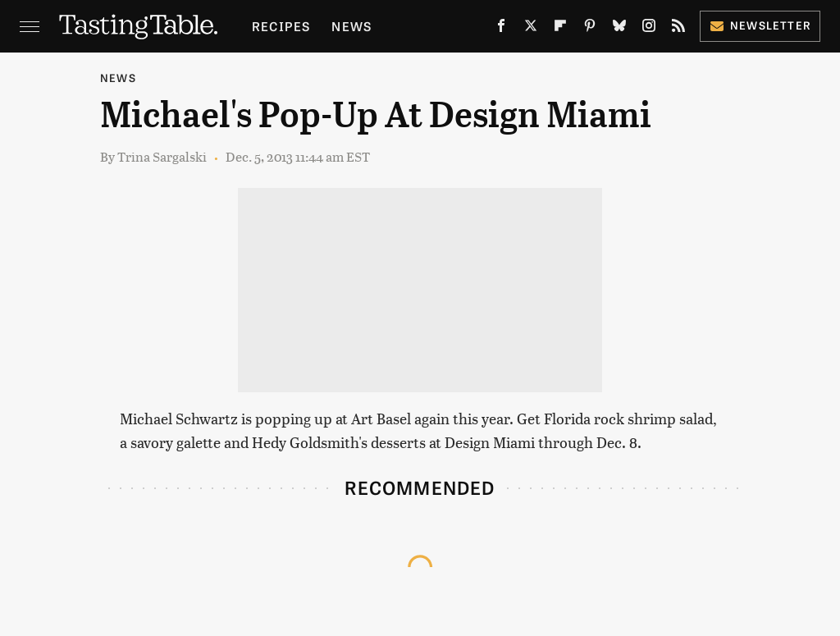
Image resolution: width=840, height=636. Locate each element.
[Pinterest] (590, 29)
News (352, 26)
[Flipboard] (560, 29)
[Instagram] (649, 29)
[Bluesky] (619, 29)
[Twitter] (531, 29)
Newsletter (760, 25)
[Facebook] (501, 29)
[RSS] (678, 29)
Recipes (281, 26)
